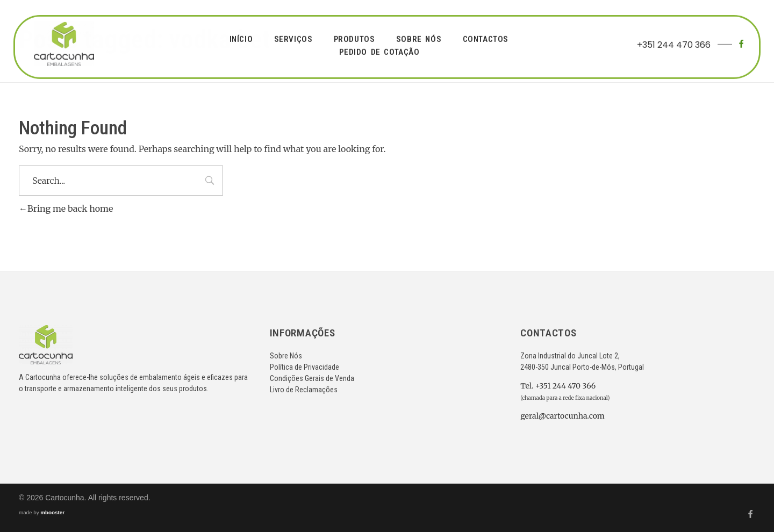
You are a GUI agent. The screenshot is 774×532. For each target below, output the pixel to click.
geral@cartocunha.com (562, 416)
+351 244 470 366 (674, 44)
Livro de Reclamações (304, 390)
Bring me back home (66, 209)
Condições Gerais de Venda (312, 378)
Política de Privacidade (304, 367)
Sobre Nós (286, 356)
